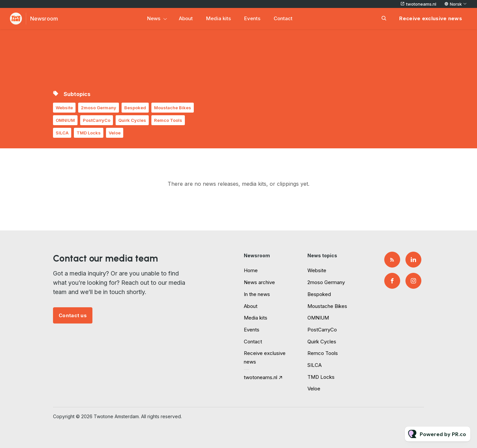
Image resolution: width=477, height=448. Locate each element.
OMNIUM (65, 120)
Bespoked (135, 108)
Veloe (115, 133)
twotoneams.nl (421, 4)
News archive (259, 282)
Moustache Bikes (173, 108)
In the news (257, 294)
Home (251, 270)
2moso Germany (99, 108)
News (154, 18)
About (186, 18)
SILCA (62, 133)
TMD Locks (89, 133)
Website (64, 108)
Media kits (218, 18)
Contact (283, 18)
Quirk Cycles (132, 120)
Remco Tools (168, 120)
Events (252, 18)
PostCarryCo (97, 120)
